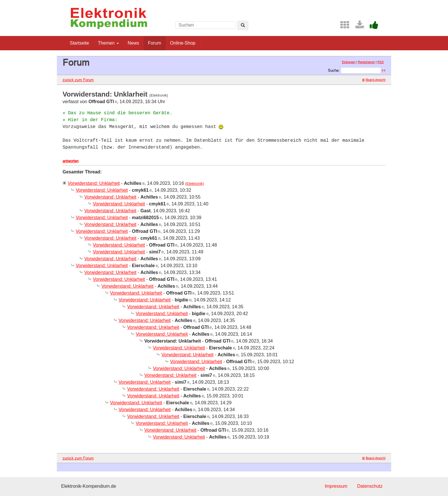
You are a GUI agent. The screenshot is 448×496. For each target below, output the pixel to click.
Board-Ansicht (374, 80)
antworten (71, 161)
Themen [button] (108, 43)
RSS (381, 62)
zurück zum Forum (78, 80)
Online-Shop (183, 43)
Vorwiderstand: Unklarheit (94, 183)
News (133, 43)
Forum (155, 43)
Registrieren (366, 62)
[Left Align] (243, 25)
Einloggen (349, 62)
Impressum (336, 486)
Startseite (79, 43)
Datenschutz (370, 486)
